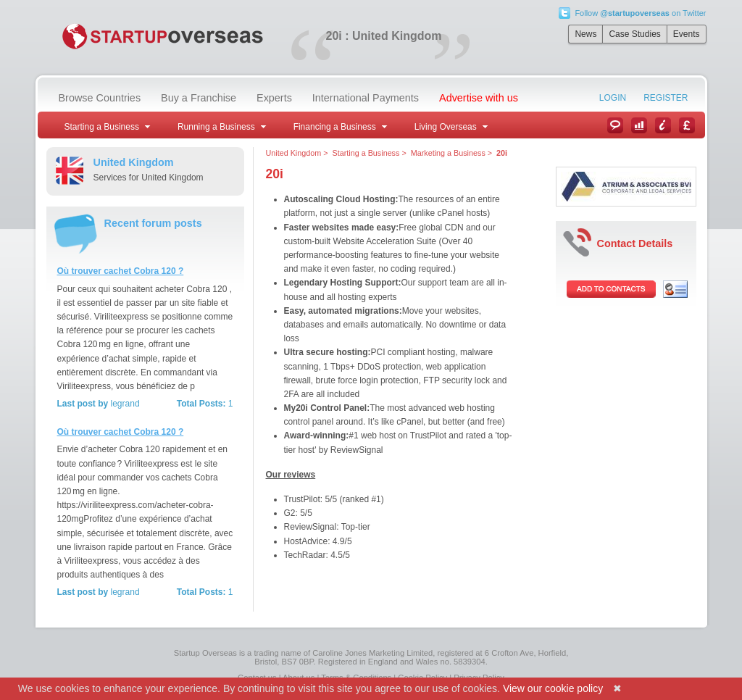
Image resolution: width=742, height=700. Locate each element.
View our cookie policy (553, 688)
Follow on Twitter (640, 13)
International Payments (366, 98)
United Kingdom (294, 153)
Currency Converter (687, 125)
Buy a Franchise (199, 98)
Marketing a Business (448, 153)
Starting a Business (366, 153)
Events (687, 34)
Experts (274, 98)
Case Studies (634, 34)
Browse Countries (100, 98)
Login (613, 98)
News (585, 34)
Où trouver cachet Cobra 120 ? (121, 271)
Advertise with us (479, 98)
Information (663, 125)
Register (666, 98)
